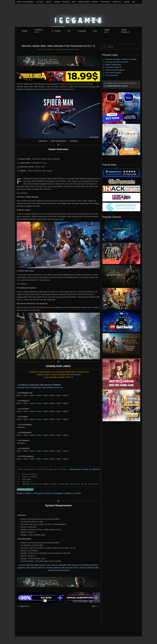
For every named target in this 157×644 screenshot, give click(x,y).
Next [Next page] (95, 606)
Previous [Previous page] (24, 606)
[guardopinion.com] (121, 172)
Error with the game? (114, 73)
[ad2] (120, 374)
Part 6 (52, 395)
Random (82, 31)
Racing (66, 2)
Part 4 (39, 395)
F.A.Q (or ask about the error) (117, 62)
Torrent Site (39, 31)
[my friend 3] (121, 188)
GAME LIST (107, 31)
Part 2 (26, 395)
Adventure (74, 50)
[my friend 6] (121, 197)
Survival (117, 2)
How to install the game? (115, 70)
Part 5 (46, 395)
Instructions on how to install (84, 469)
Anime (57, 2)
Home (25, 31)
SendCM (77, 493)
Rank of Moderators (113, 65)
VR (134, 2)
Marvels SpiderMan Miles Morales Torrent (62, 568)
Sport (95, 2)
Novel (127, 2)
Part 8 (66, 395)
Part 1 (19, 395)
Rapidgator (59, 493)
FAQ (95, 31)
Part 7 (59, 395)
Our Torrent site (112, 75)
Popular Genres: (25, 2)
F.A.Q (71, 377)
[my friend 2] (121, 181)
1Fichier (49, 493)
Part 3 (32, 395)
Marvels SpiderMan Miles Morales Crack (35, 565)
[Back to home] (78, 15)
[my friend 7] (121, 207)
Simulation (84, 2)
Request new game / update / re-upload (121, 59)
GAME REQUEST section (117, 86)
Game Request (75, 374)
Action (40, 2)
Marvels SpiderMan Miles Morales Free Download (71, 565)
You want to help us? (114, 67)
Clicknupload (38, 493)
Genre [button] (58, 31)
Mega (28, 493)
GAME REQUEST (126, 31)
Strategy (105, 2)
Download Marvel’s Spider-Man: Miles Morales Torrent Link (40, 388)
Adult (49, 2)
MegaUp (20, 493)
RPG (74, 2)
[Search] (121, 47)
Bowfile (68, 493)
